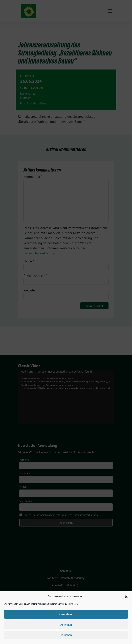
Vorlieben (66, 635)
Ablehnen (66, 625)
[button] (126, 596)
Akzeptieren (66, 614)
